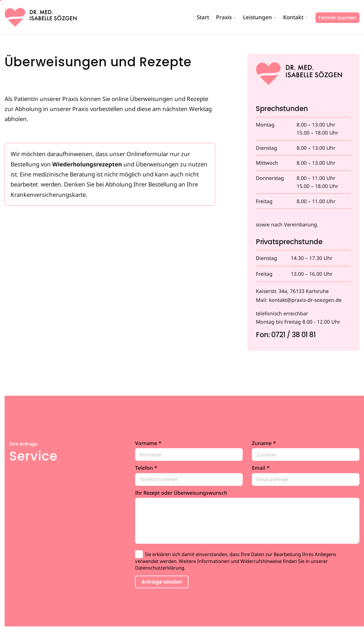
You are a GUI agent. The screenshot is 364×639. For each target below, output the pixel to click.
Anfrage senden (162, 582)
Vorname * (189, 451)
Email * (306, 475)
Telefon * (189, 475)
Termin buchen (337, 18)
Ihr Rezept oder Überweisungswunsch (247, 517)
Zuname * (306, 451)
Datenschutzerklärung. (160, 568)
